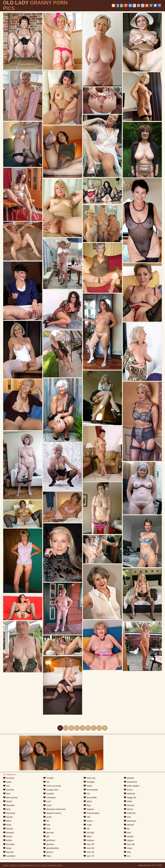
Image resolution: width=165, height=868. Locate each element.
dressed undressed (54, 809)
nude (88, 825)
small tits (130, 813)
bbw (7, 794)
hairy (47, 856)
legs (87, 805)
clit (46, 782)
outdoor (89, 840)
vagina (129, 840)
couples (49, 794)
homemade (91, 790)
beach (8, 801)
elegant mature (52, 813)
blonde (8, 829)
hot (87, 794)
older (88, 836)
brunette (9, 844)
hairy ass (89, 778)
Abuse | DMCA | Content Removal (18, 865)
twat (127, 833)
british (8, 840)
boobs (8, 836)
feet (47, 825)
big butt (8, 852)
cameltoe (9, 856)
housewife (90, 797)
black (7, 825)
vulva (128, 848)
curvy (47, 805)
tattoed (129, 825)
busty (7, 848)
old (87, 829)
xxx (127, 856)
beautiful (9, 805)
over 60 (89, 852)
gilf (46, 836)
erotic (48, 817)
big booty (9, 813)
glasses (49, 844)
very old (129, 844)
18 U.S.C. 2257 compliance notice (48, 865)
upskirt (129, 836)
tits (127, 829)
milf (87, 817)
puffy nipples (132, 786)
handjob (89, 782)
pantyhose (130, 782)
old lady (89, 833)
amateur (9, 778)
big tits (8, 817)
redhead (129, 794)
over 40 (89, 844)
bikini (7, 821)
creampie (49, 797)
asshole (9, 790)
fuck (47, 829)
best (7, 809)
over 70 (89, 856)
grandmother (51, 848)
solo (127, 817)
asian (7, 782)
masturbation (91, 813)
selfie (128, 801)
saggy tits (130, 797)
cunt (47, 801)
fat (46, 821)
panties (129, 778)
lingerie (89, 809)
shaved (129, 805)
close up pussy (52, 786)
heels (88, 786)
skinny (128, 809)
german (49, 833)
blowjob (8, 833)
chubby (48, 778)
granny (48, 852)
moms (88, 821)
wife (127, 852)
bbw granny (10, 797)
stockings (130, 821)
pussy (128, 790)
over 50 (89, 848)
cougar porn (51, 790)
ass (6, 786)
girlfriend (49, 840)
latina (88, 801)
